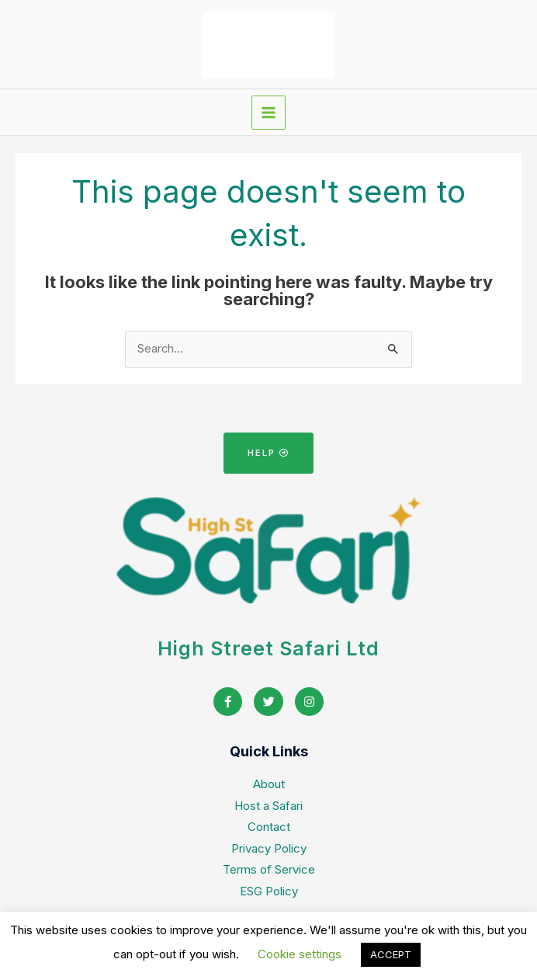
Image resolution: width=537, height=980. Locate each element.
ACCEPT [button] (391, 954)
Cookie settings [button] (300, 954)
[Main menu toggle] (268, 113)
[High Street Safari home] (268, 45)
